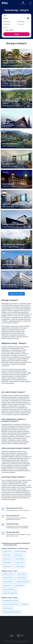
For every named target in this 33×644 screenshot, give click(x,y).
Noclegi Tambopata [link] (8, 608)
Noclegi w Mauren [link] (7, 567)
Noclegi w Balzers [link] (7, 563)
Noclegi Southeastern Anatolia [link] (10, 600)
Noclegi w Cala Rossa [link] (8, 578)
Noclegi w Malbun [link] (19, 555)
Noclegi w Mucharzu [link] (8, 582)
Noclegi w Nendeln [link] (20, 559)
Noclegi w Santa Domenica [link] (23, 582)
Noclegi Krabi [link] (25, 604)
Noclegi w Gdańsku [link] (19, 585)
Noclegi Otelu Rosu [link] (22, 578)
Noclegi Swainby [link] (7, 585)
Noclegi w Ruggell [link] (19, 567)
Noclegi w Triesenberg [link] (20, 551)
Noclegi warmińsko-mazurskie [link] (10, 604)
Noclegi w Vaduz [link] (7, 555)
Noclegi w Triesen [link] (7, 551)
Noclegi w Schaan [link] (7, 559)
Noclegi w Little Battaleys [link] (9, 589)
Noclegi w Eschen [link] (19, 563)
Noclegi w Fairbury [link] (22, 574)
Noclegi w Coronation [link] (8, 574)
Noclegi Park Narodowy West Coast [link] (12, 612)
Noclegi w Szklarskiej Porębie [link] (10, 593)
